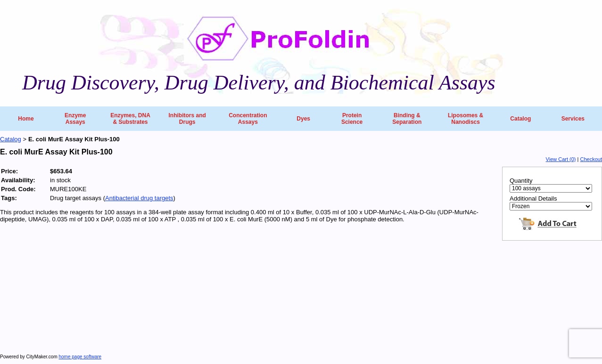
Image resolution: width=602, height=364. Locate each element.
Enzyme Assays (75, 119)
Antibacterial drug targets (139, 198)
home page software (80, 357)
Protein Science (352, 119)
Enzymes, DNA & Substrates (130, 119)
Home (26, 119)
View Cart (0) (561, 159)
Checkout (591, 159)
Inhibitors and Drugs (187, 119)
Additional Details (533, 198)
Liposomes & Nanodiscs (466, 119)
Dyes (303, 119)
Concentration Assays (248, 119)
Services (573, 119)
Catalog (520, 119)
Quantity (521, 181)
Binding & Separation (407, 119)
